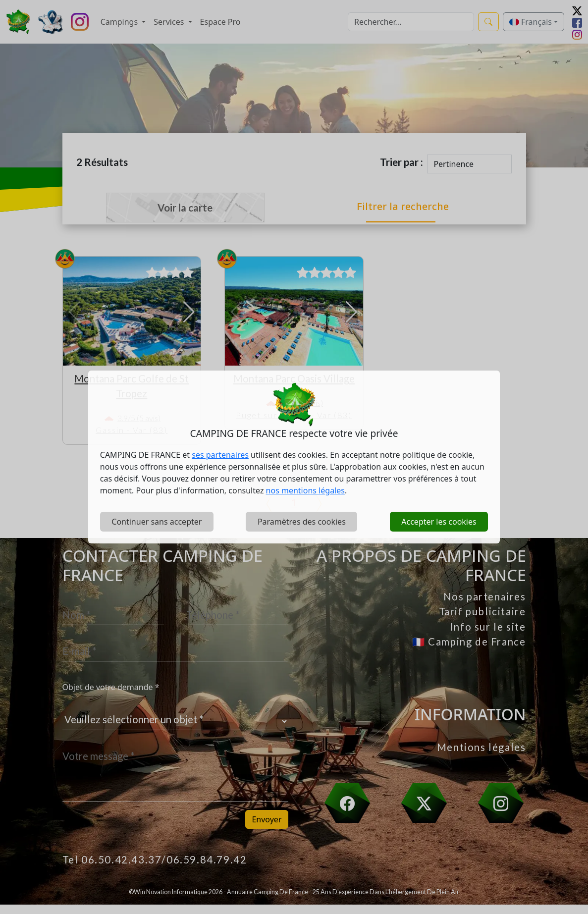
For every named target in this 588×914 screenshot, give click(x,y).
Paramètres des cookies (302, 522)
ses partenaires (220, 455)
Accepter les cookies (439, 522)
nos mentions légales (305, 490)
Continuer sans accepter (157, 522)
